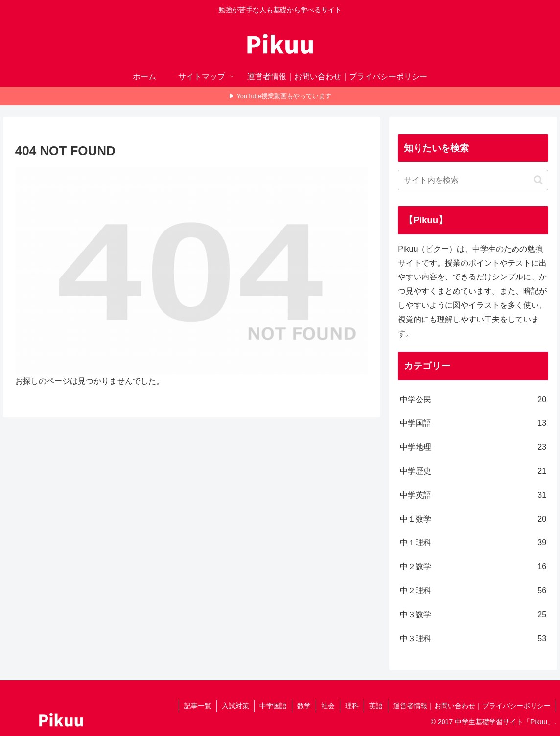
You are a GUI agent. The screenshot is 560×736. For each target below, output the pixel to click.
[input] (473, 180)
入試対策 (235, 706)
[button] (538, 180)
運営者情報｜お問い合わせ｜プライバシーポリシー (472, 706)
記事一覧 (198, 706)
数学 (304, 706)
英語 (376, 706)
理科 (352, 706)
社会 (328, 706)
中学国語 (273, 706)
